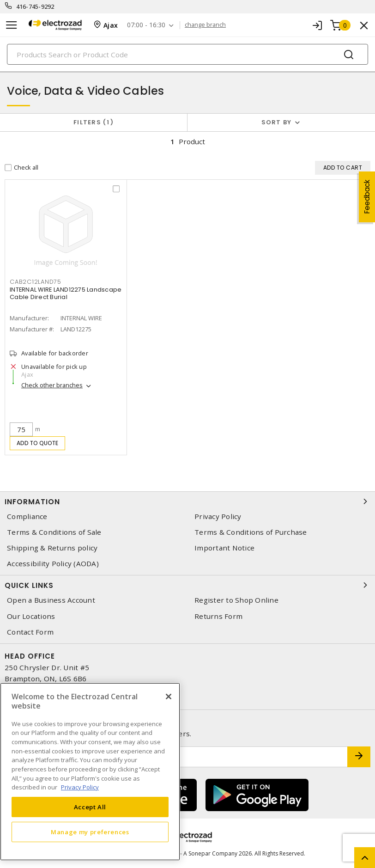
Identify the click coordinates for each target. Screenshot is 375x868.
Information (187, 501)
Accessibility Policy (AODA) (53, 564)
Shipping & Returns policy (52, 548)
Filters (94, 122)
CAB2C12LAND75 (36, 282)
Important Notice (224, 548)
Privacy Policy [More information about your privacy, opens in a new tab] (80, 787)
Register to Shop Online (236, 600)
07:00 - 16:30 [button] (146, 25)
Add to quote (38, 443)
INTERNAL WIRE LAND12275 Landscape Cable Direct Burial (66, 293)
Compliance (27, 517)
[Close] (169, 697)
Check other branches (52, 385)
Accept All (90, 807)
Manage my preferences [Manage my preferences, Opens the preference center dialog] (90, 832)
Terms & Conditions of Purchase (251, 532)
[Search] (187, 54)
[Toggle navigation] (12, 25)
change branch (205, 25)
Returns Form (218, 616)
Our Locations (31, 616)
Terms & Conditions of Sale (54, 532)
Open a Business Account (51, 600)
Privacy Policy (218, 517)
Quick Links (187, 585)
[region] (90, 772)
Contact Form (30, 632)
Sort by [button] (277, 122)
